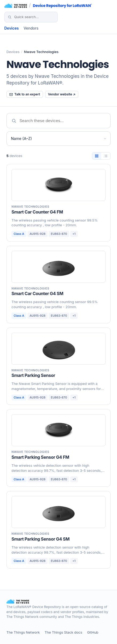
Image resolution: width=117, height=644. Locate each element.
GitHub (93, 632)
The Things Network (23, 632)
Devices (11, 28)
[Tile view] (97, 156)
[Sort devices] (58, 139)
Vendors (31, 28)
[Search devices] (34, 17)
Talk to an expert (25, 94)
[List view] (106, 156)
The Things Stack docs (63, 632)
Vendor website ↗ (62, 94)
